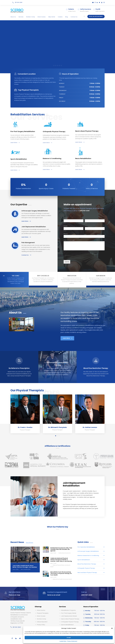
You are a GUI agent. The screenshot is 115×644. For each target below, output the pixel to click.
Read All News (30, 543)
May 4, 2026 (53, 563)
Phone (66, 234)
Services (21, 17)
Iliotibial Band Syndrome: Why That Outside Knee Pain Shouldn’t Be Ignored (61, 549)
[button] (112, 628)
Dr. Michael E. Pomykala (57, 427)
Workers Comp (30, 17)
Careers (60, 17)
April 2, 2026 (53, 577)
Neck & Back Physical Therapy (70, 619)
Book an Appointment (96, 16)
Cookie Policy (63, 641)
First (65, 223)
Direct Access (42, 17)
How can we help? (70, 240)
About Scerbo (41, 610)
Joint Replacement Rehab (69, 616)
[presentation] (75, 258)
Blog (67, 17)
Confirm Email (88, 231)
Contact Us (74, 17)
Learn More (15, 143)
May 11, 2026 (53, 553)
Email (66, 226)
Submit (67, 262)
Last (86, 223)
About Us (13, 17)
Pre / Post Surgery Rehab (69, 613)
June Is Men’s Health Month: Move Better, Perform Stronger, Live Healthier (25, 566)
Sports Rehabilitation (67, 625)
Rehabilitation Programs (68, 610)
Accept (69, 638)
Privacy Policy (41, 625)
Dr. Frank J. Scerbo (25, 427)
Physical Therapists (43, 613)
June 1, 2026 (16, 569)
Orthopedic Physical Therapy (70, 622)
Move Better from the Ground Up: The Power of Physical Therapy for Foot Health (61, 573)
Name (66, 218)
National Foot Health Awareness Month (62, 579)
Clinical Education (42, 622)
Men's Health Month (26, 569)
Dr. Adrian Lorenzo (90, 427)
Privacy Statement (72, 641)
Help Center (52, 17)
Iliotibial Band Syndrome (64, 553)
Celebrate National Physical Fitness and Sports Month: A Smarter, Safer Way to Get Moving (61, 560)
